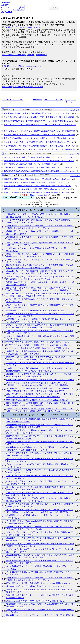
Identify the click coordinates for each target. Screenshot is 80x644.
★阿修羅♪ (6, 2)
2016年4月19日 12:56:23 (14, 66)
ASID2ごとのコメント (53, 100)
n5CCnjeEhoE (7, 12)
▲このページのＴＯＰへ (12, 100)
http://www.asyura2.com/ (40, 195)
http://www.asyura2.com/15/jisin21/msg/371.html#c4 (22, 87)
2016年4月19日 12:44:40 (15, 27)
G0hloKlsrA (29, 27)
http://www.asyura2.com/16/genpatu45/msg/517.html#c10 (24, 55)
